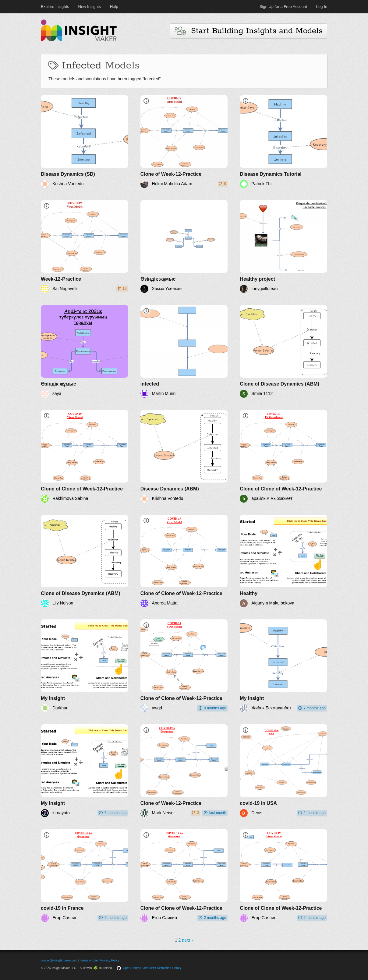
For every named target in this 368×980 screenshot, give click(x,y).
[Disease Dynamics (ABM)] (184, 456)
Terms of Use (89, 960)
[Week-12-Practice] (85, 246)
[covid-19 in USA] (283, 771)
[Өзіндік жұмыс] (184, 246)
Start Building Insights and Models (249, 31)
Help (114, 7)
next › (188, 940)
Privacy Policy (110, 960)
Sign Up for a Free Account (283, 7)
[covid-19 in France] (85, 876)
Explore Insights (55, 7)
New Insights (90, 7)
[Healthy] (283, 561)
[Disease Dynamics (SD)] (85, 142)
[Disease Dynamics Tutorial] (283, 142)
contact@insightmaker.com (59, 960)
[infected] (184, 351)
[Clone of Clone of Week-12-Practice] (85, 456)
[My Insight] (85, 666)
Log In (322, 7)
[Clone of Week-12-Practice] (184, 142)
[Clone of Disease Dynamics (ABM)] (283, 351)
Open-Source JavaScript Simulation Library (152, 968)
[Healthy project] (283, 246)
